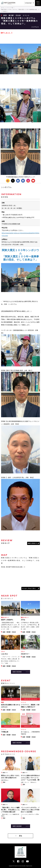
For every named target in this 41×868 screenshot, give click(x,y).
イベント (36, 27)
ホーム (3, 8)
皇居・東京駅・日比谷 (12, 15)
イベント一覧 (10, 8)
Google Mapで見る (29, 588)
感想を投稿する (33, 543)
